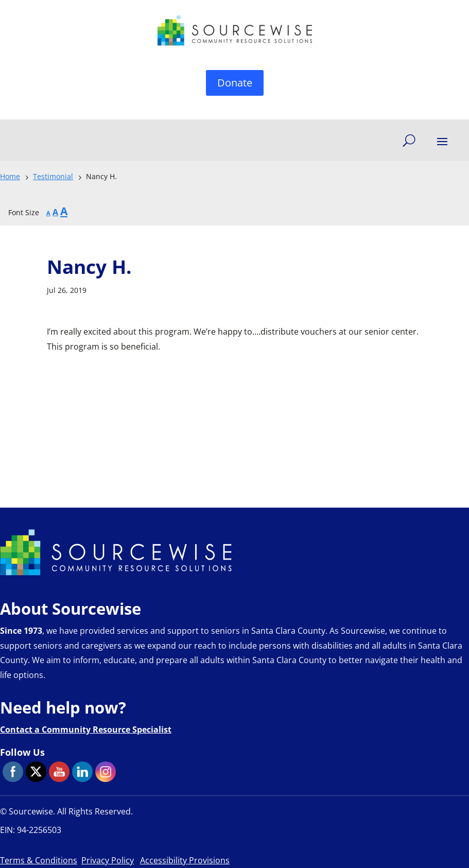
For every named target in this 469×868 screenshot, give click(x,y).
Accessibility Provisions (185, 860)
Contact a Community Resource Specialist (86, 730)
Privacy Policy (108, 860)
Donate (235, 83)
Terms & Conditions (39, 860)
